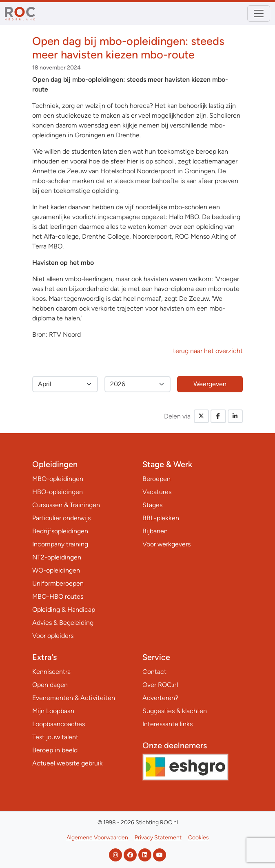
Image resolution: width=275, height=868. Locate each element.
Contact (154, 672)
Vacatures (157, 492)
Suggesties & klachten (175, 711)
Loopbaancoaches (59, 724)
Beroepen (156, 479)
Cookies (198, 838)
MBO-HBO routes (58, 596)
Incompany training (60, 544)
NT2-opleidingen (57, 557)
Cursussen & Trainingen (66, 505)
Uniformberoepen (58, 583)
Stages (152, 505)
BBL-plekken (161, 518)
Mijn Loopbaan (53, 711)
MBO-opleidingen (58, 479)
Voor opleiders (53, 636)
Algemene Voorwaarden (97, 838)
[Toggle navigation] (259, 13)
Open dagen (50, 685)
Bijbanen (155, 531)
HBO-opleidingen (58, 492)
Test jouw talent (55, 737)
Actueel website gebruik (68, 763)
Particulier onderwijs (61, 518)
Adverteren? (160, 698)
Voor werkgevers (166, 544)
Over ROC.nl (160, 685)
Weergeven (210, 384)
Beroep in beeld (55, 750)
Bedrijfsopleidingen (60, 531)
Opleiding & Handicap (64, 610)
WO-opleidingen (56, 570)
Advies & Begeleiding (63, 623)
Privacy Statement (158, 838)
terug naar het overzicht (208, 351)
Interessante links (167, 724)
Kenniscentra (51, 672)
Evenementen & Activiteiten (74, 698)
